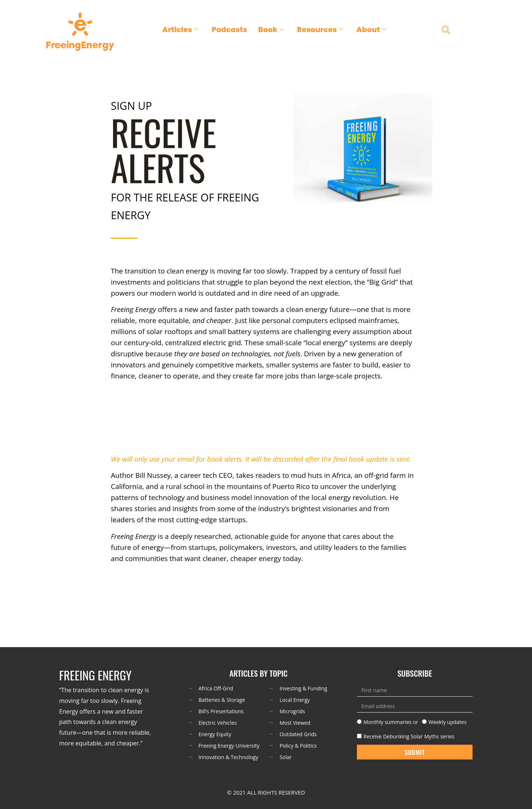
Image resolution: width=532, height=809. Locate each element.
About (371, 30)
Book (271, 30)
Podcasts (229, 30)
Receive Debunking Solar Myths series (409, 736)
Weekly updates (448, 722)
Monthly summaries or (391, 722)
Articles (180, 30)
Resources (320, 30)
